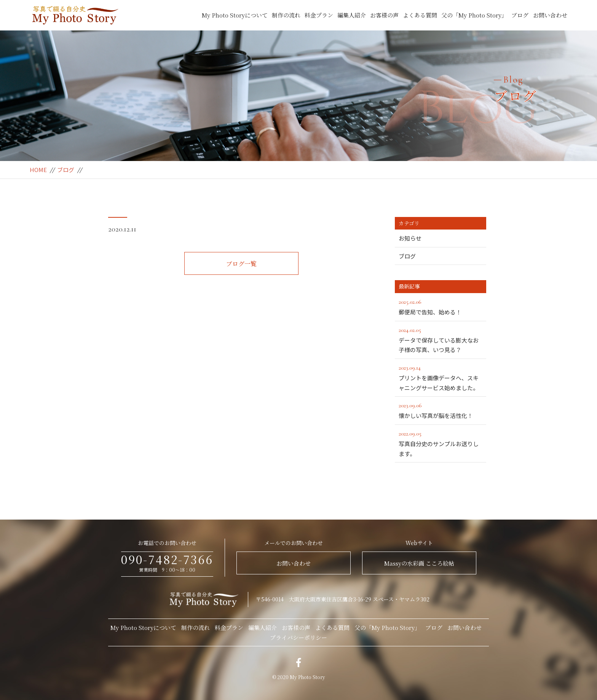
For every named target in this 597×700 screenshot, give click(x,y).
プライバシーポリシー (298, 637)
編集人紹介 (352, 15)
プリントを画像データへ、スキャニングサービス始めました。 (442, 377)
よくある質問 (420, 15)
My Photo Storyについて (235, 15)
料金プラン (319, 15)
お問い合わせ (550, 15)
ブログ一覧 (241, 264)
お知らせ (410, 238)
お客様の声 (384, 15)
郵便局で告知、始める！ (441, 306)
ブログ (520, 15)
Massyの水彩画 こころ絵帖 (419, 563)
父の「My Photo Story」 (474, 15)
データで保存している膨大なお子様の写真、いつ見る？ (441, 340)
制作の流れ (286, 15)
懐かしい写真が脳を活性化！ (441, 410)
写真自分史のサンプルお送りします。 (441, 443)
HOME (38, 170)
